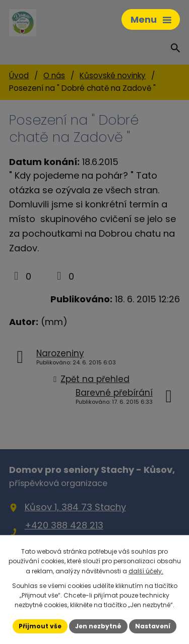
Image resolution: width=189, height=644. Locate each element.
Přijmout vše (40, 626)
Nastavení (153, 626)
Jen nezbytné (98, 626)
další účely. (146, 571)
